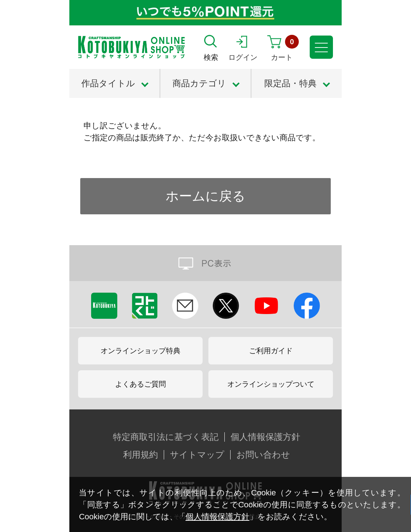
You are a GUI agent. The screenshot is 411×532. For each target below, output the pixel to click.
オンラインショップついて (271, 384)
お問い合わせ (263, 455)
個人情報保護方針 (217, 517)
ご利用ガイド (271, 351)
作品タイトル (108, 83)
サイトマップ (197, 455)
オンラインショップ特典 (141, 351)
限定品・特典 (290, 83)
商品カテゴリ (199, 83)
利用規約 (141, 455)
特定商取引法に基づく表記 (166, 437)
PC (206, 263)
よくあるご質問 (141, 384)
